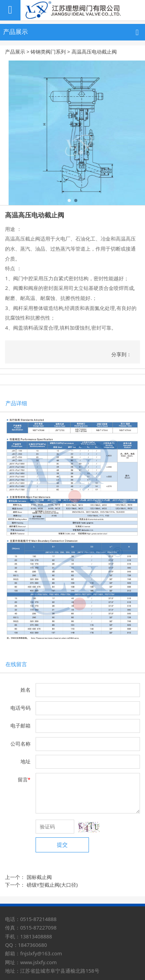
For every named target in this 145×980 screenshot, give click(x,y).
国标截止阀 (39, 877)
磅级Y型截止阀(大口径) (52, 885)
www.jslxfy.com (38, 962)
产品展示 (15, 52)
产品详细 (16, 403)
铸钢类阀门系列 (48, 52)
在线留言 (16, 664)
